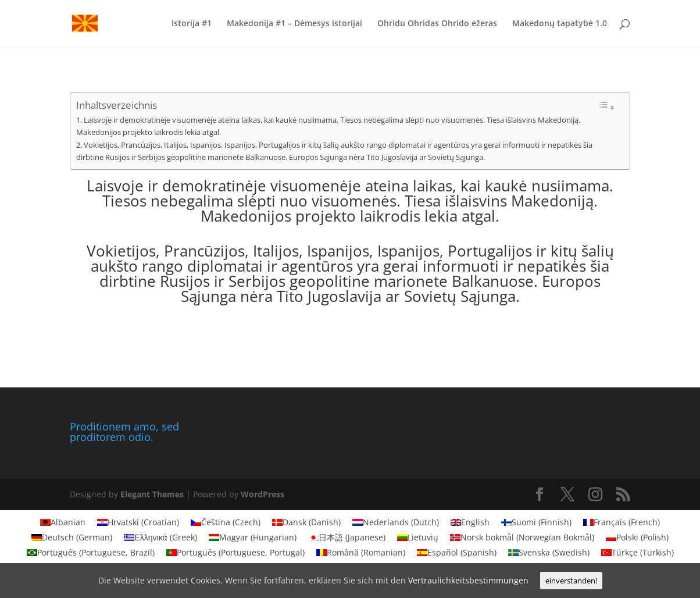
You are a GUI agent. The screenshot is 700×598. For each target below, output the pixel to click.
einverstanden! (571, 581)
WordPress (262, 494)
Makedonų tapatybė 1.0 (560, 24)
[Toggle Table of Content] (606, 106)
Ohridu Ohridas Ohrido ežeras (437, 24)
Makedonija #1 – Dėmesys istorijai (294, 24)
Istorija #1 (192, 24)
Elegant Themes (152, 494)
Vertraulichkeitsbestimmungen (468, 580)
